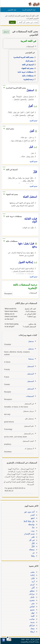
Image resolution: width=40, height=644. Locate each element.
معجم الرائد (29, 61)
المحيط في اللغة (27, 65)
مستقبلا (31, 359)
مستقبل (31, 341)
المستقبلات (29, 396)
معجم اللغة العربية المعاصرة (23, 57)
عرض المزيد (33, 121)
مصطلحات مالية (28, 76)
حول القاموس (12, 10)
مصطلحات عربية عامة (25, 72)
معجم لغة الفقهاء (27, 68)
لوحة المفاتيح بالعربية (28, 10)
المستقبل (30, 366)
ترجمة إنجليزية (28, 79)
